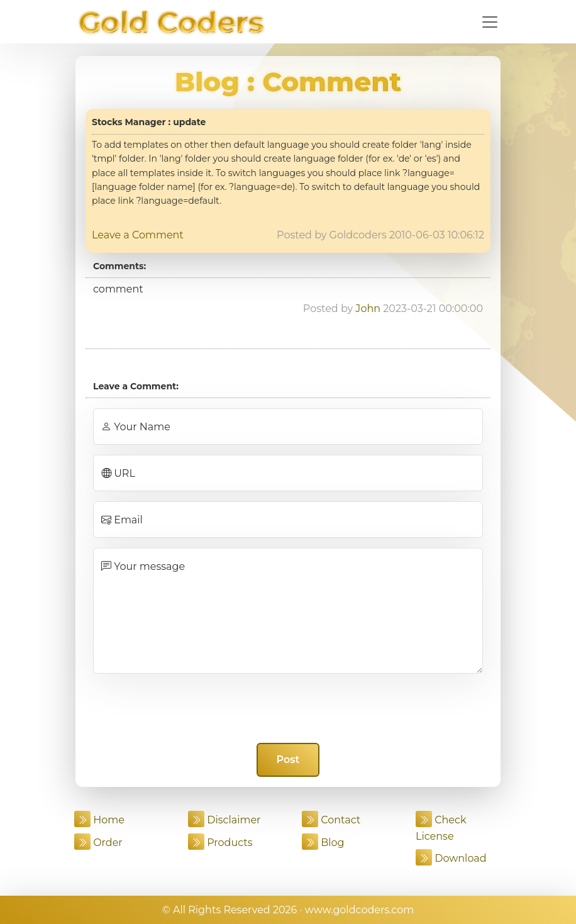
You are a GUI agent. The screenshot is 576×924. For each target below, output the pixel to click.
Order (98, 843)
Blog (207, 82)
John (368, 309)
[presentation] (288, 708)
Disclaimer (224, 820)
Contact (331, 820)
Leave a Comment (138, 235)
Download (451, 858)
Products (220, 843)
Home (99, 820)
